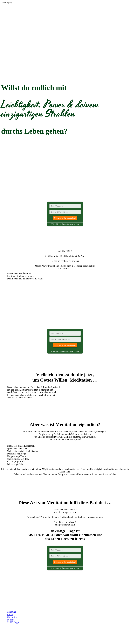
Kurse (10, 614)
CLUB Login (13, 622)
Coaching (11, 612)
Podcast (11, 620)
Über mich (12, 617)
